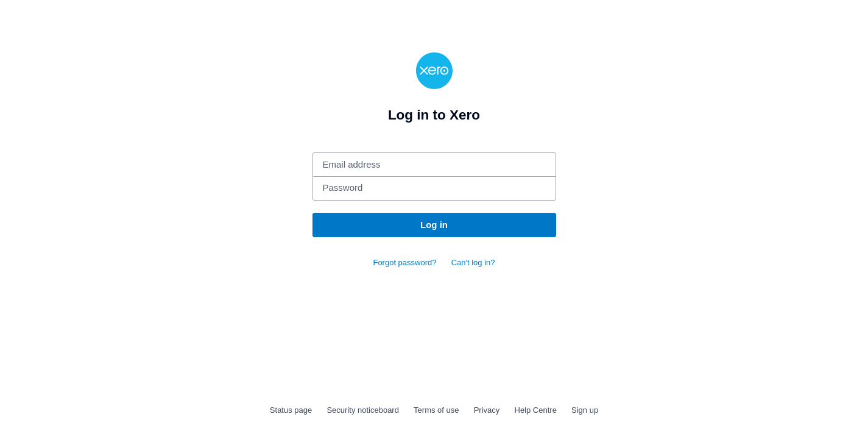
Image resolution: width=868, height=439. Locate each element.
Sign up (585, 410)
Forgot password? (404, 262)
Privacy (487, 410)
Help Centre (536, 410)
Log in (434, 225)
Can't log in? (473, 262)
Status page (291, 410)
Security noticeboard (363, 410)
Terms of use (436, 410)
